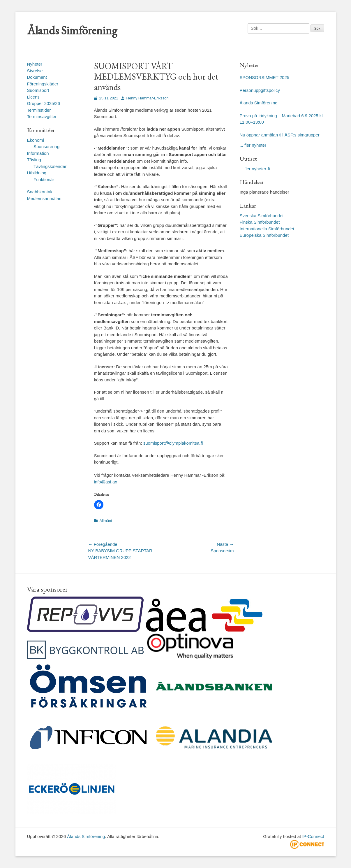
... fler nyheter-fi (255, 169)
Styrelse (35, 71)
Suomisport (38, 90)
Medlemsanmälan (44, 198)
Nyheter (35, 64)
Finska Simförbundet (260, 222)
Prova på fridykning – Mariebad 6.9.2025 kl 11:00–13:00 (281, 119)
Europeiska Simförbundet (264, 235)
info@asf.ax (106, 482)
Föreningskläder (43, 84)
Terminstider (39, 110)
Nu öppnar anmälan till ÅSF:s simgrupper (280, 135)
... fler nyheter (253, 145)
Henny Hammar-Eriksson (148, 98)
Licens (33, 97)
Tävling (34, 160)
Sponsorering (46, 147)
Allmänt (106, 521)
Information (38, 153)
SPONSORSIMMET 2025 (265, 77)
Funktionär (44, 179)
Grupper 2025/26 (44, 103)
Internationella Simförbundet (267, 229)
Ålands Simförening (72, 30)
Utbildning (37, 173)
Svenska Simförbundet (262, 216)
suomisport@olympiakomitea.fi (173, 443)
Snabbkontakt (40, 192)
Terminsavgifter (42, 116)
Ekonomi (36, 140)
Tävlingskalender (50, 166)
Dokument (37, 77)
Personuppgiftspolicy (261, 90)
